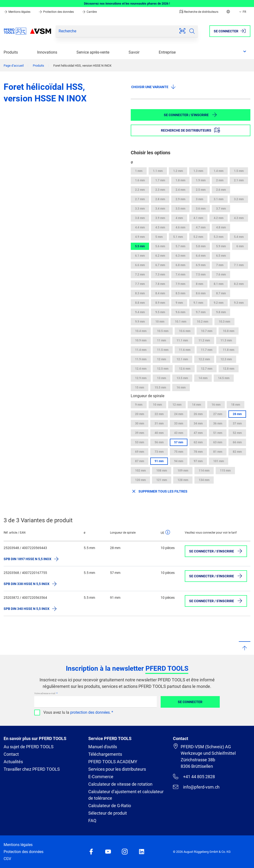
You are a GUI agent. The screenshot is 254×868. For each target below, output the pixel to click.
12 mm (161, 359)
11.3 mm (226, 340)
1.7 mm (160, 180)
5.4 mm (239, 237)
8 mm (199, 284)
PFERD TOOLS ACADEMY (113, 762)
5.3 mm (219, 237)
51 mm (218, 433)
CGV (7, 859)
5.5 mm (140, 246)
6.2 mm (160, 256)
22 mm (159, 414)
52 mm (237, 433)
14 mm (203, 378)
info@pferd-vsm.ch (196, 787)
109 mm (183, 471)
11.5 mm (163, 350)
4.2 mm (219, 218)
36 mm (218, 423)
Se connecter (190, 702)
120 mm (140, 480)
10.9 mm (141, 340)
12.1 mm (182, 359)
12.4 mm (141, 369)
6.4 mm (201, 256)
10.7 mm (207, 331)
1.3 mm (198, 171)
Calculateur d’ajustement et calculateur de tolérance (126, 795)
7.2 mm (140, 275)
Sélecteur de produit (108, 813)
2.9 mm (180, 199)
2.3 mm (160, 190)
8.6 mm (201, 293)
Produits (11, 52)
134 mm (204, 480)
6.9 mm (201, 265)
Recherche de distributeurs (199, 12)
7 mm (220, 265)
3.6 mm (201, 209)
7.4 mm (180, 275)
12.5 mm (163, 369)
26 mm (198, 414)
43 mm (179, 433)
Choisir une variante (154, 87)
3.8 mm (140, 218)
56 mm (159, 442)
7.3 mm (160, 275)
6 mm (240, 246)
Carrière (89, 12)
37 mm (237, 423)
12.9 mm (141, 378)
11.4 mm (141, 350)
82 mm (237, 452)
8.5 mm (180, 293)
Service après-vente (93, 52)
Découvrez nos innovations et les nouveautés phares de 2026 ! (127, 4)
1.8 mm (180, 180)
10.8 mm (229, 331)
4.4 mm (140, 227)
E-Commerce (101, 777)
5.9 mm (221, 246)
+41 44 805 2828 (194, 776)
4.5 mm (160, 227)
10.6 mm (185, 331)
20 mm (140, 414)
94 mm (179, 461)
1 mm (139, 171)
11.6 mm (185, 350)
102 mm (140, 471)
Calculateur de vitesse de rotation (120, 784)
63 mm (218, 442)
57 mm (179, 442)
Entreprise (167, 52)
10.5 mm (163, 331)
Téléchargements (105, 754)
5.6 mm (160, 246)
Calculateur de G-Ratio (110, 806)
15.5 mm (160, 388)
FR (242, 12)
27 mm (218, 414)
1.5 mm (239, 171)
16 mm (181, 388)
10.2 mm (203, 322)
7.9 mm (180, 284)
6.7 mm (160, 265)
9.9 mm (140, 322)
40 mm (159, 433)
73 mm (159, 452)
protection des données (90, 712)
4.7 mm (201, 227)
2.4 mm (180, 190)
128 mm (183, 480)
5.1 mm (178, 237)
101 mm (219, 461)
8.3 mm (140, 293)
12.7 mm (207, 369)
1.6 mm (140, 180)
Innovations (47, 52)
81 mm (218, 452)
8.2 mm (239, 284)
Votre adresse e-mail (45, 693)
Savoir (134, 52)
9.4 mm (140, 312)
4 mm (179, 218)
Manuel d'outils (103, 747)
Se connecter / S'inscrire (191, 115)
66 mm (237, 442)
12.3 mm (226, 359)
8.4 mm (160, 293)
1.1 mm (158, 171)
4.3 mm (239, 218)
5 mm (159, 237)
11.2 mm (204, 340)
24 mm (179, 414)
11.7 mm (207, 350)
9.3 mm (239, 303)
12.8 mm (229, 369)
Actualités (13, 762)
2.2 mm (140, 190)
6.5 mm (221, 256)
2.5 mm (201, 190)
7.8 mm (160, 284)
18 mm (236, 405)
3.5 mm (180, 209)
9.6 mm (180, 312)
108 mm (162, 471)
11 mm (161, 340)
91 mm (159, 461)
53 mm (140, 442)
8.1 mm (219, 284)
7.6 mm (221, 275)
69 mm (140, 452)
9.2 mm (219, 303)
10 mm (160, 322)
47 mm (198, 433)
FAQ (92, 821)
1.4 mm (219, 171)
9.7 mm (201, 312)
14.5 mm (224, 378)
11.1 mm (182, 340)
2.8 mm (160, 199)
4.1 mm (198, 218)
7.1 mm (239, 265)
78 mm (198, 452)
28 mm (237, 414)
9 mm (179, 303)
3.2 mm (239, 199)
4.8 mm (221, 227)
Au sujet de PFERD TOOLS (29, 747)
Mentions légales (17, 12)
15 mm (140, 388)
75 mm (179, 452)
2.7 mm (140, 199)
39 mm (140, 433)
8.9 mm (160, 303)
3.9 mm (160, 218)
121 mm (162, 480)
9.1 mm (198, 303)
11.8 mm (229, 350)
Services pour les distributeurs (117, 769)
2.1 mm (239, 180)
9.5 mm (160, 312)
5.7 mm (180, 246)
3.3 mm (140, 209)
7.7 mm (140, 284)
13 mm (161, 378)
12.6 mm (185, 369)
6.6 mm (140, 265)
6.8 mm (180, 265)
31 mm (159, 423)
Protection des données (56, 12)
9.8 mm (221, 312)
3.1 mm (219, 199)
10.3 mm (224, 322)
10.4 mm (141, 331)
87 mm (140, 461)
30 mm (140, 423)
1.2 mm (178, 171)
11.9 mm (141, 359)
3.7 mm (221, 209)
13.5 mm (182, 378)
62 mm (198, 442)
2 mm (220, 180)
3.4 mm (160, 209)
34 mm (198, 423)
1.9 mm (201, 180)
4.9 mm (140, 237)
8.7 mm (221, 293)
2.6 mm (221, 190)
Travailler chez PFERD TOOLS (32, 769)
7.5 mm (201, 275)
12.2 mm (204, 359)
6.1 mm (140, 256)
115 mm (225, 471)
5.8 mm (201, 246)
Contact (11, 754)
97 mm (198, 461)
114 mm (204, 471)
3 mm (199, 199)
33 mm (179, 423)
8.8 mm (140, 303)
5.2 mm (198, 237)
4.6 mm (180, 227)
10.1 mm (181, 322)
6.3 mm (180, 256)
